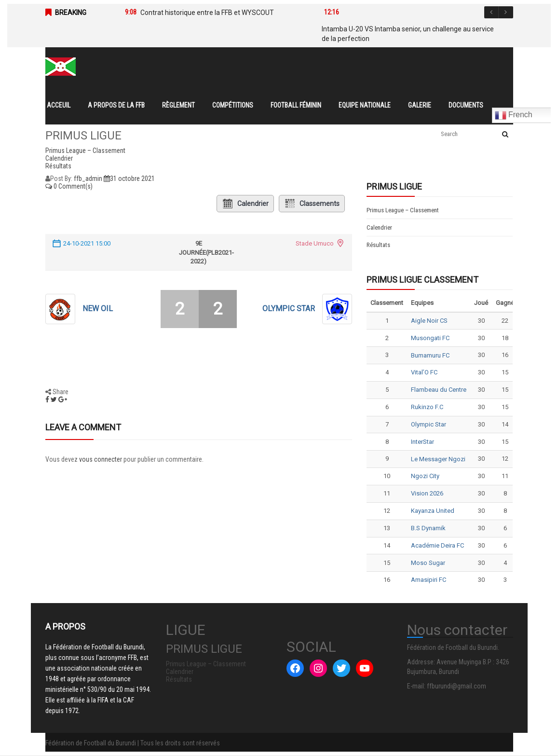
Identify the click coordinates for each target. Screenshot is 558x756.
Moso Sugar (428, 563)
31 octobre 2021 (129, 179)
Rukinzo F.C (427, 407)
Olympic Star (289, 309)
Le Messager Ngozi (438, 459)
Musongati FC (430, 338)
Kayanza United (433, 511)
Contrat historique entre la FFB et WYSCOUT (207, 13)
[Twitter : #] (341, 668)
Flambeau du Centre (439, 390)
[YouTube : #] (365, 668)
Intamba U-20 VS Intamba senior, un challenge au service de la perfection (408, 34)
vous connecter (101, 459)
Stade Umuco (315, 243)
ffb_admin (88, 179)
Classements (312, 204)
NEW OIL (98, 309)
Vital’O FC (424, 372)
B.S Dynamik (428, 528)
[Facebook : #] (295, 668)
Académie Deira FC (437, 545)
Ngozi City (425, 476)
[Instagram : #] (318, 668)
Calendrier (245, 204)
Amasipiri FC (429, 580)
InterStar (422, 442)
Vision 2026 (427, 493)
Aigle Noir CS (429, 321)
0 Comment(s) (69, 186)
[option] (210, 13)
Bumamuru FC (430, 355)
